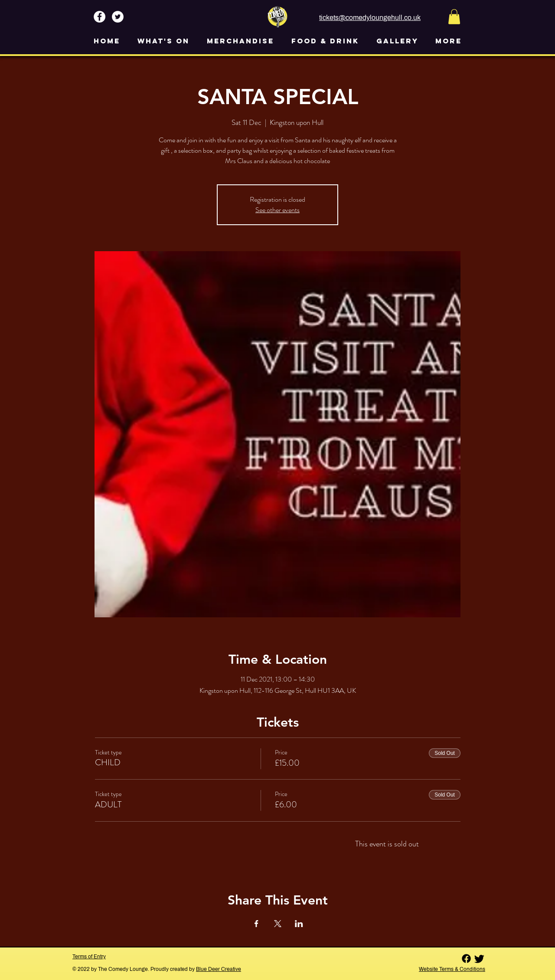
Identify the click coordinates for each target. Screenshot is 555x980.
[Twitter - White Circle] (118, 17)
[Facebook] (466, 959)
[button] (454, 17)
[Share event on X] (278, 924)
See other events (277, 210)
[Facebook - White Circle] (100, 17)
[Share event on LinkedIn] (299, 924)
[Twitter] (479, 959)
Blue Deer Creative (219, 969)
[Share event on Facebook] (256, 924)
